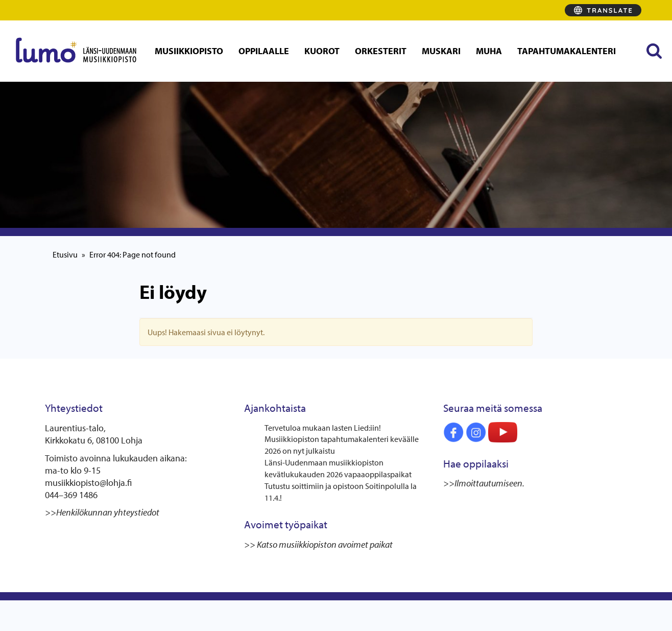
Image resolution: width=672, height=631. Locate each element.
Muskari (441, 51)
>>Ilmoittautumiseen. (485, 483)
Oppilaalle (264, 51)
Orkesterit (381, 51)
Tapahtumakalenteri (567, 51)
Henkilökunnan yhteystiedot (108, 512)
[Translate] (603, 10)
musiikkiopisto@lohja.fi (88, 483)
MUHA (489, 51)
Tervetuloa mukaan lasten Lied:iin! (323, 428)
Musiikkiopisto (189, 51)
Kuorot (322, 51)
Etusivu (65, 254)
